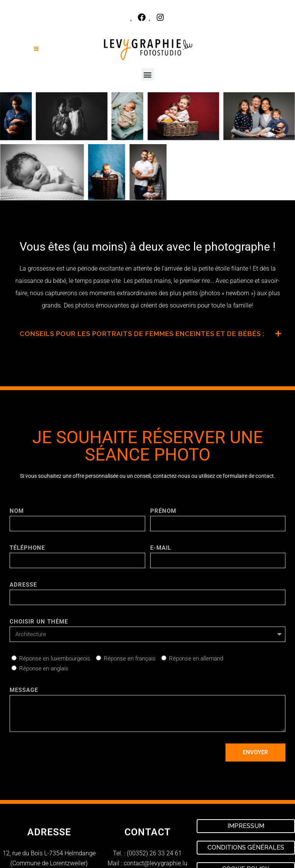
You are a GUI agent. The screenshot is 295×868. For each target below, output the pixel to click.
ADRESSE (23, 585)
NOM (17, 511)
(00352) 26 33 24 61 (154, 853)
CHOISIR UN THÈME (39, 622)
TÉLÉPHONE (27, 548)
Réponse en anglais (44, 668)
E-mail (161, 548)
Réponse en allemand (196, 658)
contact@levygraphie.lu (156, 863)
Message (24, 690)
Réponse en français (130, 658)
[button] (148, 74)
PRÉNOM (163, 511)
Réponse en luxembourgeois (55, 658)
